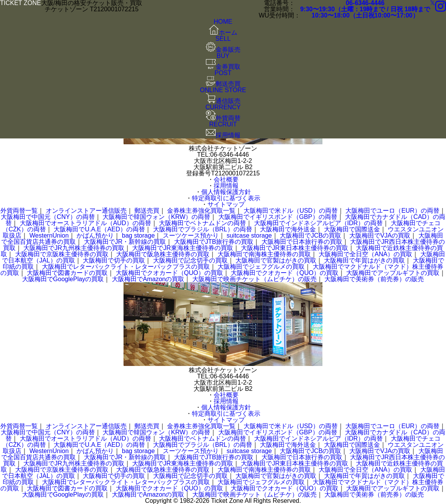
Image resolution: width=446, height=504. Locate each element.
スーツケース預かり (191, 235)
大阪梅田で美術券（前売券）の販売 (374, 279)
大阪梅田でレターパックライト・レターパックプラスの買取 (126, 267)
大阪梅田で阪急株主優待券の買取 (163, 254)
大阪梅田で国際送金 (352, 229)
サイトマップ (226, 204)
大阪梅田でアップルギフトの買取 (393, 273)
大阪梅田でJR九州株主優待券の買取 (74, 248)
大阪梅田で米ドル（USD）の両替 (291, 211)
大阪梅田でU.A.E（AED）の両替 (99, 229)
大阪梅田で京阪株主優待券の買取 (62, 254)
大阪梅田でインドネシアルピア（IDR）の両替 (319, 223)
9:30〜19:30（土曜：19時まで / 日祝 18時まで (365, 9)
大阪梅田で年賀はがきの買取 (364, 260)
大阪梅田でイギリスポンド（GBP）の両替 (278, 217)
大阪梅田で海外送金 (288, 229)
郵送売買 (147, 211)
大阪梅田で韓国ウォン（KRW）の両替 (156, 217)
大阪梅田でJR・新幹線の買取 (125, 242)
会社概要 (226, 179)
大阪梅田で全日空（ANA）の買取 (365, 254)
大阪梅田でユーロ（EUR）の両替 (392, 211)
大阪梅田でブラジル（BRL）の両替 (203, 229)
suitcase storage (249, 235)
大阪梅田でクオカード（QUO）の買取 (169, 273)
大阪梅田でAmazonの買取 (148, 279)
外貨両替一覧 (19, 211)
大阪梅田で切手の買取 (114, 260)
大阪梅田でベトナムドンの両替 (202, 223)
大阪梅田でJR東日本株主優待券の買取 (294, 248)
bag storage (139, 235)
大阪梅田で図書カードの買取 (67, 273)
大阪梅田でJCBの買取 (310, 235)
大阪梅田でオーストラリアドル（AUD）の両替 (85, 223)
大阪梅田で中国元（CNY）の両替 (48, 217)
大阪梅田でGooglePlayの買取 (63, 279)
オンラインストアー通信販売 (86, 211)
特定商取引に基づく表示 (226, 198)
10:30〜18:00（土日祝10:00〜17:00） (365, 15)
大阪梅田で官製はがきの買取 (276, 260)
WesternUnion (49, 235)
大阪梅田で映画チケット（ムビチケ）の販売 (254, 279)
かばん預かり (95, 235)
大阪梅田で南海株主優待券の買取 (264, 254)
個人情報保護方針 (226, 192)
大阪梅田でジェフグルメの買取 (261, 267)
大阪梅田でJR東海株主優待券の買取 (183, 248)
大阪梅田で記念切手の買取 (190, 260)
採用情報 (226, 186)
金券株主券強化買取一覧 (201, 211)
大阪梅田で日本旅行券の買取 (302, 242)
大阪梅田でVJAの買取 (380, 235)
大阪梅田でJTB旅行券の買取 (214, 242)
